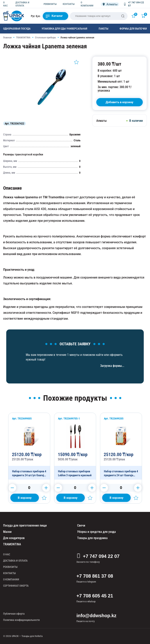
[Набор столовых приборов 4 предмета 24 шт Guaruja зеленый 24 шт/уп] (121, 446)
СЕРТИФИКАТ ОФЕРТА (16, 586)
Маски (7, 532)
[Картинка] (51, 116)
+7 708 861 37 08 (95, 576)
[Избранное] (134, 16)
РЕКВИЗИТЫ (50, 4)
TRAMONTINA (23, 37)
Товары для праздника (92, 538)
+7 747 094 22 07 (98, 556)
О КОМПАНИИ (87, 4)
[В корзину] (120, 102)
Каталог (54, 16)
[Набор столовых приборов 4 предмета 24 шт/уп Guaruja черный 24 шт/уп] (29, 446)
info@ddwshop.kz (96, 616)
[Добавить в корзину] (25, 498)
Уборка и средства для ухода (96, 532)
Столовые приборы (45, 37)
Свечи (81, 525)
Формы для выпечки (133, 29)
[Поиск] (123, 16)
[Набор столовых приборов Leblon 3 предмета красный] (75, 446)
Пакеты (104, 29)
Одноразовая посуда (17, 29)
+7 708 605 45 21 (95, 596)
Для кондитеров (14, 538)
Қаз (38, 16)
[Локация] (110, 4)
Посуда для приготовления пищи (25, 525)
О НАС (5, 4)
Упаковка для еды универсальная (64, 29)
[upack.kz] (14, 16)
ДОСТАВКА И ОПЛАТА (22, 4)
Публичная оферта (14, 614)
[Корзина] (144, 16)
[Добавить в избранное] (76, 62)
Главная (7, 37)
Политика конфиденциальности (21, 620)
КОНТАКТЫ (69, 4)
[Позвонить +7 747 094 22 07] (135, 4)
